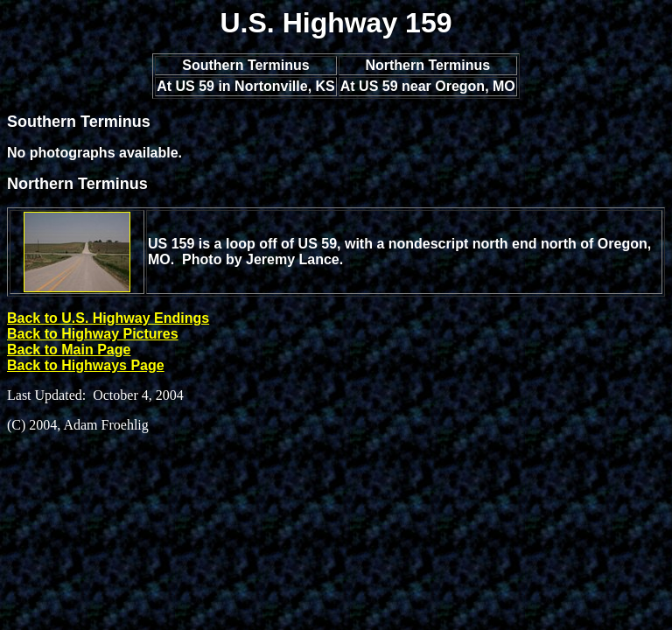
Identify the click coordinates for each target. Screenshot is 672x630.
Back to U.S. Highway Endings (108, 318)
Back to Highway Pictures (93, 334)
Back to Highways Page (86, 365)
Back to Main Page (69, 350)
